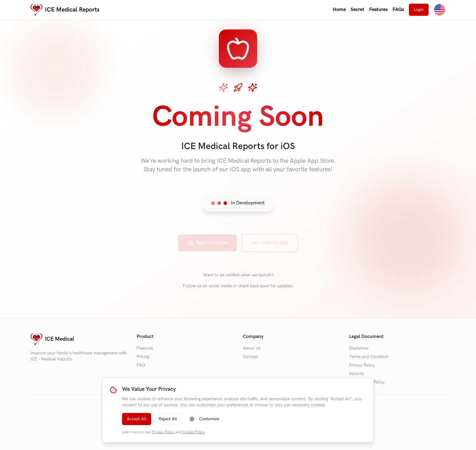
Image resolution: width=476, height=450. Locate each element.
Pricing (143, 357)
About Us (252, 348)
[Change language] (440, 10)
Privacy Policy (163, 432)
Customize (204, 419)
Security (357, 374)
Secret (357, 10)
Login (419, 10)
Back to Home (207, 239)
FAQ (141, 365)
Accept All (137, 419)
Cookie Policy (194, 432)
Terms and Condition (369, 357)
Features (378, 10)
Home (339, 10)
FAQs (398, 10)
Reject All (168, 419)
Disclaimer (359, 348)
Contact (250, 357)
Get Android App (270, 239)
